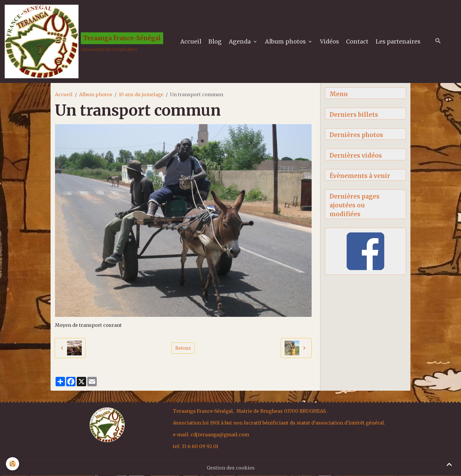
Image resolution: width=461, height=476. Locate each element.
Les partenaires (398, 41)
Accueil (191, 41)
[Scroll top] (449, 464)
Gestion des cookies (231, 468)
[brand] (84, 41)
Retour (183, 348)
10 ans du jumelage (141, 94)
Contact (357, 41)
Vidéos (329, 41)
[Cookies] (12, 464)
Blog (215, 41)
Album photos (286, 41)
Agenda (240, 41)
